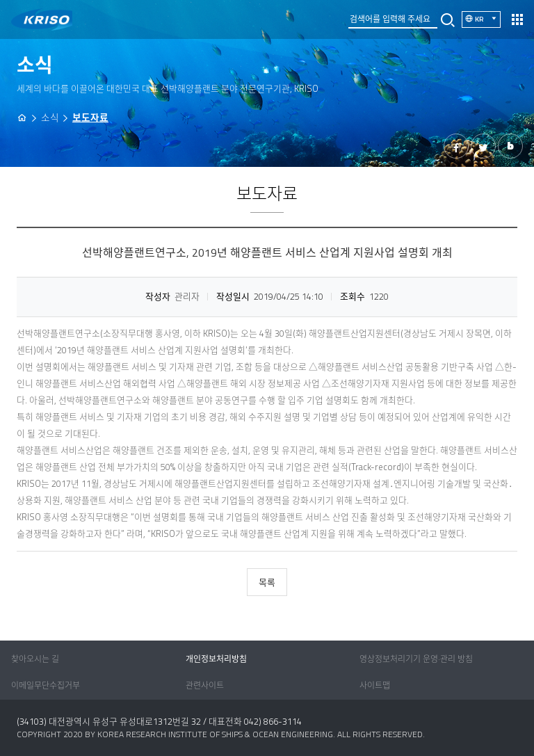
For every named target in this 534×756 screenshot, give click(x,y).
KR (488, 18)
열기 (517, 19)
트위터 (483, 146)
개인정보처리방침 (216, 659)
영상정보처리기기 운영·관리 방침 (416, 659)
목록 (267, 582)
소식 (50, 118)
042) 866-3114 (273, 721)
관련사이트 (205, 685)
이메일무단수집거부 (46, 685)
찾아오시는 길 (35, 659)
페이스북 (456, 146)
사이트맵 (375, 685)
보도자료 (90, 118)
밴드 (510, 146)
